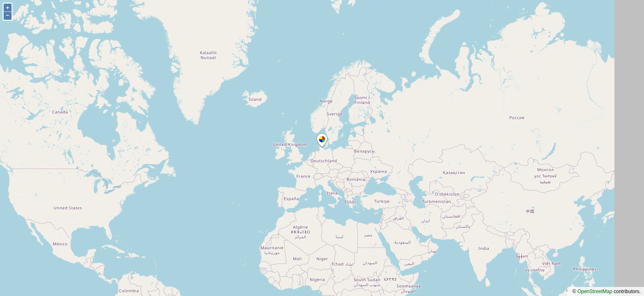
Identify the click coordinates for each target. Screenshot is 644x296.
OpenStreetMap (595, 291)
